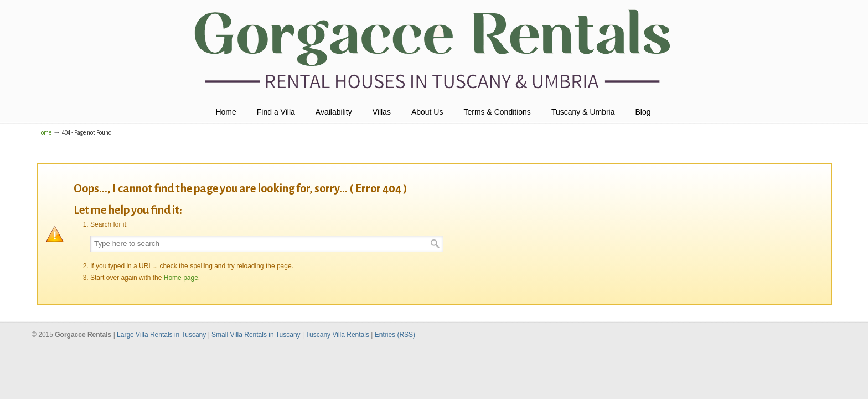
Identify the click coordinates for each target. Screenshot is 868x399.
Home (44, 133)
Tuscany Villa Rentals (338, 335)
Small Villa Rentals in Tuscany (257, 335)
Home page (181, 278)
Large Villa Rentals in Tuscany (162, 335)
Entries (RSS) (395, 335)
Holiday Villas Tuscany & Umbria (434, 50)
